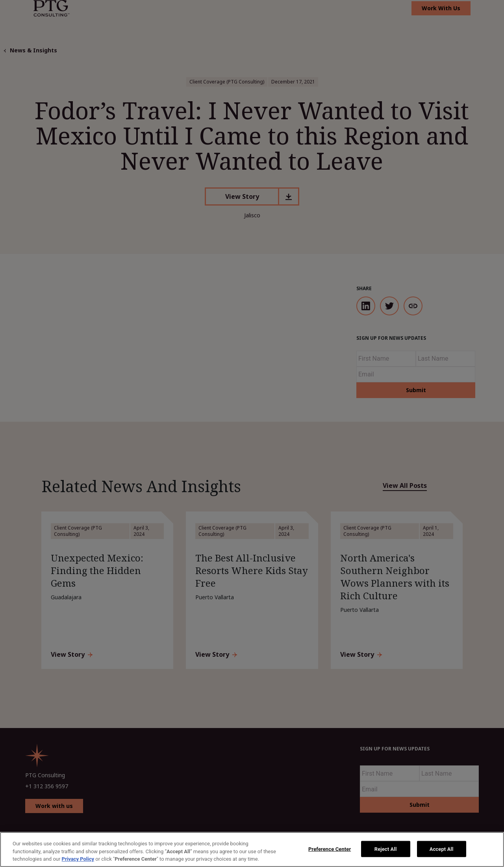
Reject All (386, 849)
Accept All (442, 849)
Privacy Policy (78, 859)
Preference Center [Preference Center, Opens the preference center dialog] (330, 849)
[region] (252, 849)
